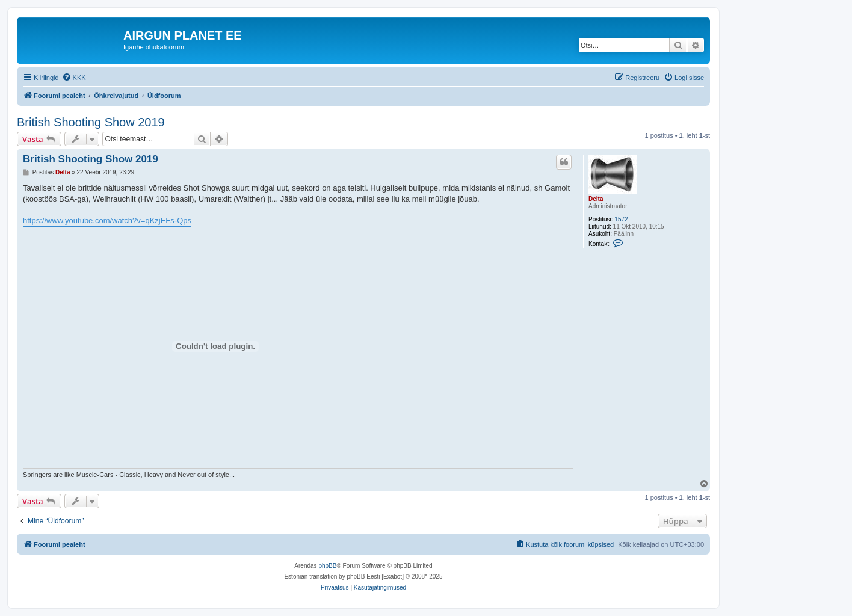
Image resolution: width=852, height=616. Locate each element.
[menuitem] (74, 78)
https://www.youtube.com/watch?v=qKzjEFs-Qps (107, 220)
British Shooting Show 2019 (91, 122)
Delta (596, 199)
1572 (621, 219)
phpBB (327, 566)
